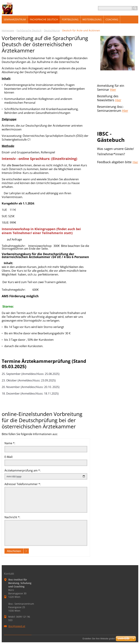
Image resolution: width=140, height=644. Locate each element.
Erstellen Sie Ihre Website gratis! (99, 639)
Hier (113, 90)
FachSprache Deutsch (29, 30)
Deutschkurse (52, 30)
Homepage (8, 30)
